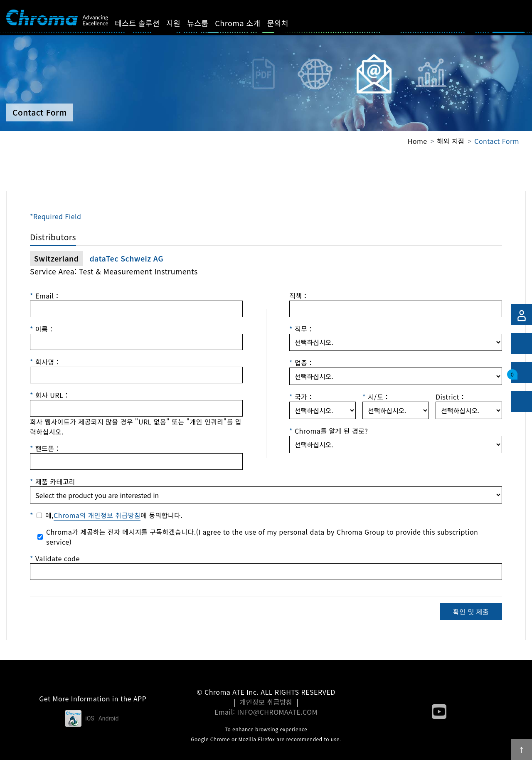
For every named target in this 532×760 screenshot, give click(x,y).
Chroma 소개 (247, 23)
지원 (183, 23)
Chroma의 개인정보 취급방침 (97, 515)
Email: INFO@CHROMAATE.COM (266, 712)
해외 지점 (451, 141)
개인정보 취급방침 (266, 702)
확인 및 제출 (471, 612)
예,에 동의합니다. (114, 515)
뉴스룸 (207, 23)
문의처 (287, 23)
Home (417, 141)
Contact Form (497, 141)
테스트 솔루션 (147, 23)
